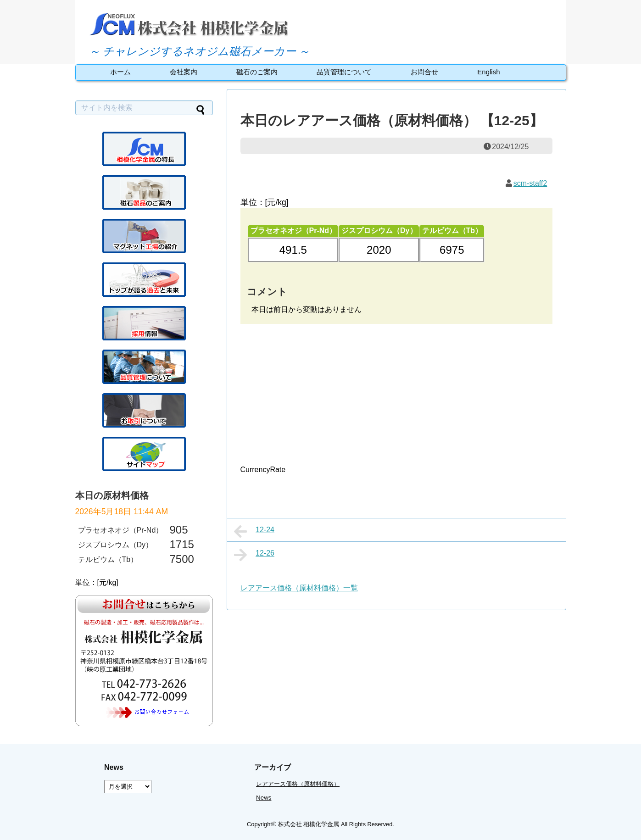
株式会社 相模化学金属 (309, 824)
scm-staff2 (530, 183)
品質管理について (344, 72)
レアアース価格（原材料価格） (298, 784)
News (264, 798)
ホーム (120, 72)
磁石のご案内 (257, 72)
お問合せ (424, 72)
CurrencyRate (263, 470)
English (488, 72)
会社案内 (184, 72)
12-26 (254, 555)
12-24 (254, 531)
